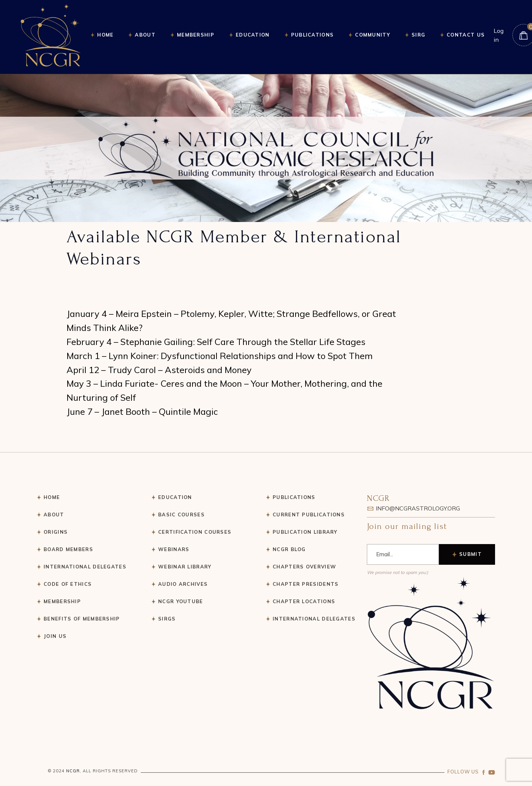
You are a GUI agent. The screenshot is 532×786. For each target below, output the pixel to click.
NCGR (73, 771)
